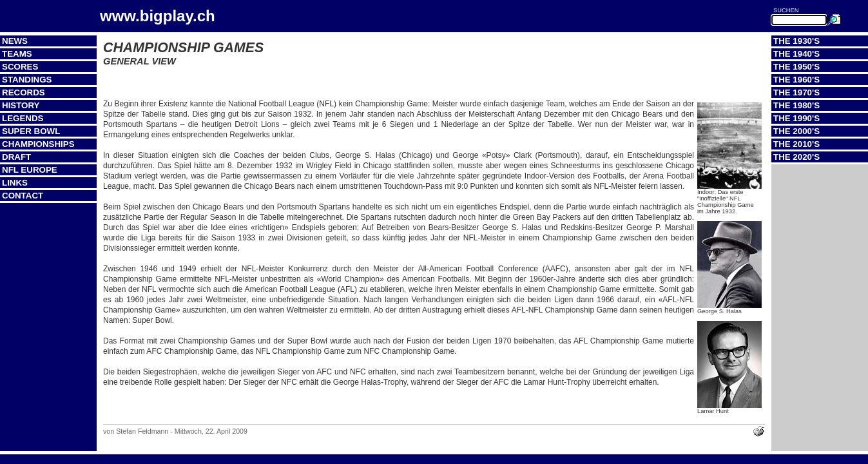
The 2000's (796, 131)
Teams (17, 54)
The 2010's (796, 144)
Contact (23, 196)
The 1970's (796, 92)
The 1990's (796, 118)
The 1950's (796, 67)
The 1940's (796, 54)
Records (24, 92)
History (21, 105)
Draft (16, 157)
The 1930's (796, 41)
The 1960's (796, 80)
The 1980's (796, 105)
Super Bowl (31, 131)
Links (15, 183)
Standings (27, 80)
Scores (20, 67)
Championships (38, 144)
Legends (23, 118)
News (15, 41)
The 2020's (796, 157)
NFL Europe (30, 170)
